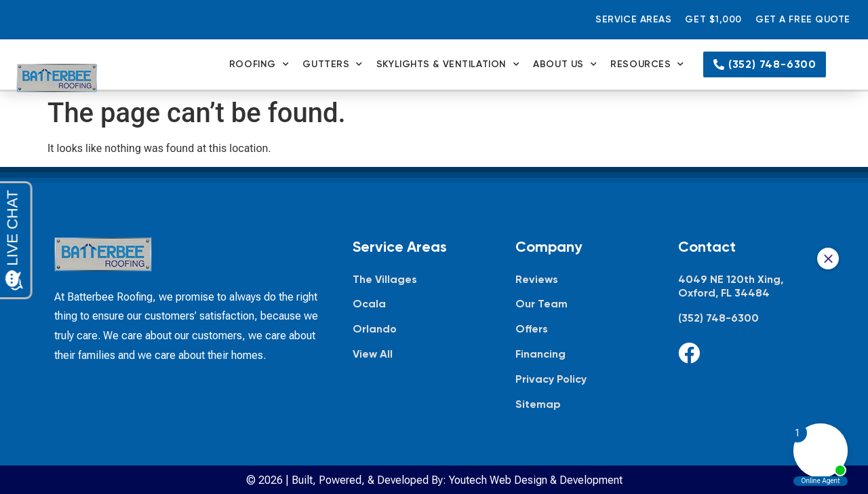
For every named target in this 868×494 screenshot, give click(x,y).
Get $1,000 (713, 19)
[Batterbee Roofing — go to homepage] (57, 78)
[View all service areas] (420, 355)
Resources (647, 64)
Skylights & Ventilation (448, 64)
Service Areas (633, 19)
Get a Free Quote (803, 19)
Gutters (332, 64)
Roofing (259, 64)
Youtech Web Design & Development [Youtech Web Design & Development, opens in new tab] (536, 480)
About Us (565, 64)
